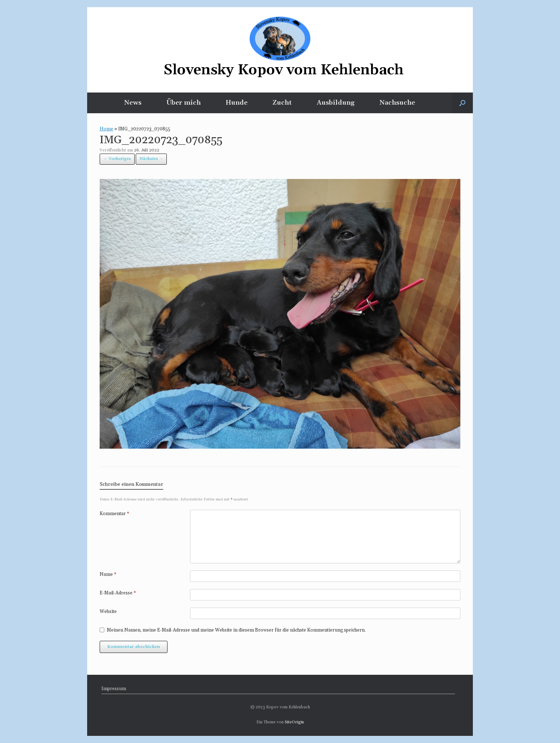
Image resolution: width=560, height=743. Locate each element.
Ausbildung (336, 103)
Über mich (184, 103)
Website (108, 612)
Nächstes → (151, 159)
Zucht (282, 103)
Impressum (114, 689)
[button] (462, 103)
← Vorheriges (117, 159)
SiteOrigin (294, 722)
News (133, 103)
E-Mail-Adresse (118, 593)
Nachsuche (397, 103)
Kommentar (114, 514)
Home (106, 129)
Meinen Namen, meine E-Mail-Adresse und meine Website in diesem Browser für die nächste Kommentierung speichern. (236, 630)
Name (108, 574)
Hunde (237, 103)
